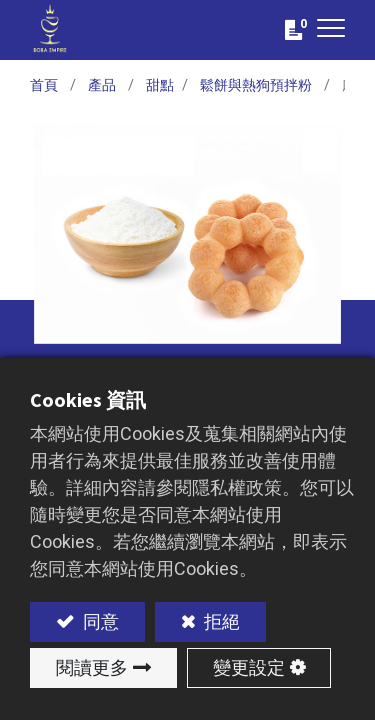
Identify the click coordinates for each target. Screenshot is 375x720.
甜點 (160, 85)
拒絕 (220, 621)
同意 (99, 621)
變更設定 (249, 667)
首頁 (44, 85)
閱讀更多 (92, 667)
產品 (102, 85)
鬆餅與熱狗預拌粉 (256, 85)
